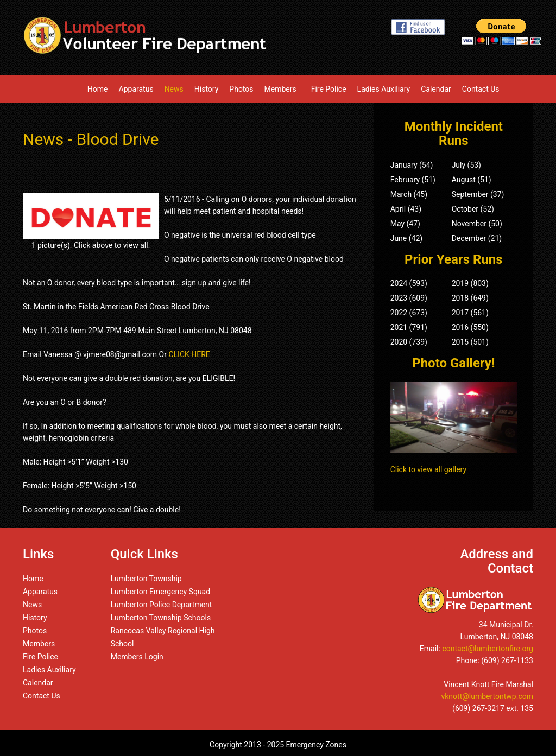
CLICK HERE (189, 354)
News (174, 89)
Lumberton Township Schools (161, 618)
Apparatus (136, 89)
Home (98, 89)
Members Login (137, 657)
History (207, 89)
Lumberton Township (146, 579)
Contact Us (481, 89)
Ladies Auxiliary (384, 89)
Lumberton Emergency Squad (160, 592)
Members (282, 89)
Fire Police (329, 89)
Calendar (436, 89)
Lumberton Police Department (162, 605)
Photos (241, 89)
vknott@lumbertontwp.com (487, 696)
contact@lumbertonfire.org (488, 649)
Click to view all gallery (428, 469)
